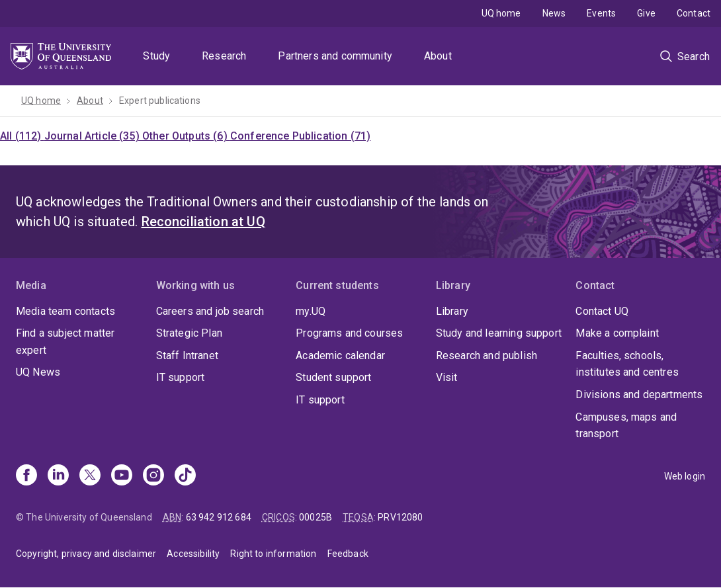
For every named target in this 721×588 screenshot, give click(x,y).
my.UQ (311, 311)
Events (601, 13)
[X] (90, 476)
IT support (181, 377)
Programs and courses (349, 333)
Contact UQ (602, 311)
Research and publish (487, 356)
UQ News (38, 372)
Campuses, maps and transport (626, 426)
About (438, 56)
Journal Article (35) (93, 136)
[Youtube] (122, 476)
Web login (685, 476)
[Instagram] (153, 476)
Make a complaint (617, 333)
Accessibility (193, 554)
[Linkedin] (58, 476)
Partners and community (335, 56)
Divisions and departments (639, 395)
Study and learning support (499, 333)
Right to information (273, 554)
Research (224, 56)
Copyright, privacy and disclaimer (86, 554)
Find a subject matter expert (65, 342)
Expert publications (160, 101)
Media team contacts (65, 311)
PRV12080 (400, 517)
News (554, 13)
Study (156, 56)
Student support (333, 377)
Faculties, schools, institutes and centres (627, 364)
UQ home (501, 13)
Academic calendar (340, 356)
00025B (316, 517)
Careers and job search (210, 311)
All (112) (22, 136)
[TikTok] (185, 476)
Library (452, 311)
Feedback (348, 554)
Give (646, 13)
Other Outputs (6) (186, 136)
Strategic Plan (189, 333)
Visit (447, 377)
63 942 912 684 (219, 517)
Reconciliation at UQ (203, 222)
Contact (694, 13)
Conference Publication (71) (300, 136)
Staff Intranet (187, 356)
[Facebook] (26, 476)
